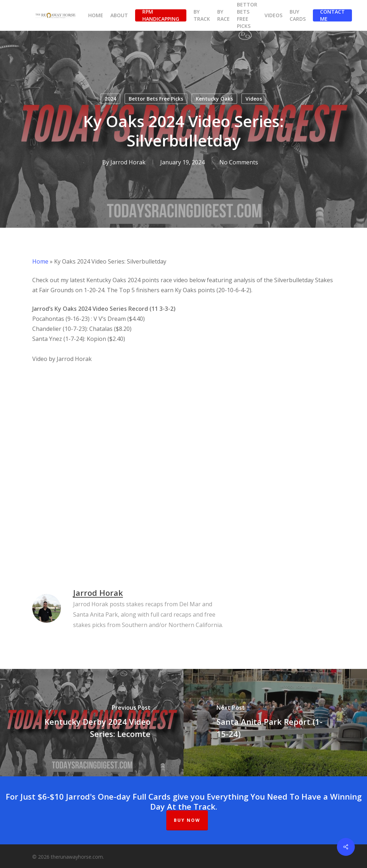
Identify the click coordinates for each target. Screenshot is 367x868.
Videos (254, 99)
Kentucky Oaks (214, 99)
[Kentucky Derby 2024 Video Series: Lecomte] (92, 723)
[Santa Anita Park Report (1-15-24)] (275, 723)
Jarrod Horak (128, 162)
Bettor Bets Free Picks (156, 99)
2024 (110, 99)
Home (40, 261)
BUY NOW (187, 820)
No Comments (239, 162)
